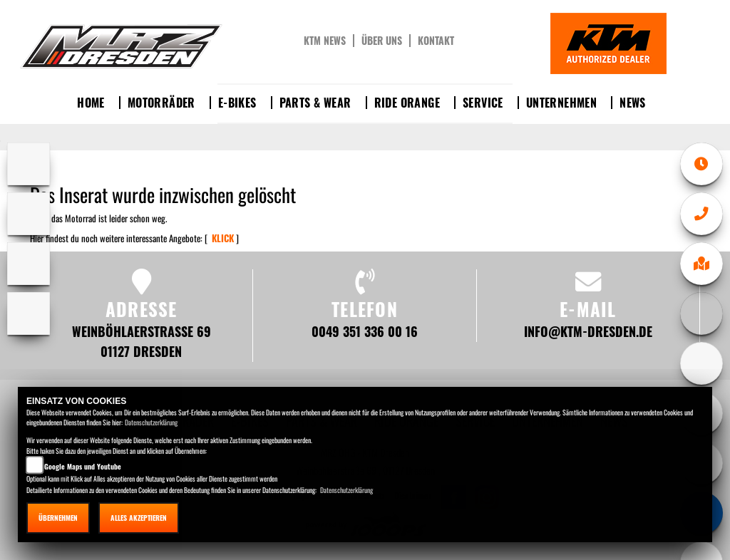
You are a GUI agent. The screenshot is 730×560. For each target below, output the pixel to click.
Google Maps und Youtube (83, 466)
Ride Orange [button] (407, 103)
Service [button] (483, 103)
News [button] (633, 103)
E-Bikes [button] (237, 103)
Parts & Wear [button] (315, 103)
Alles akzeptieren (139, 518)
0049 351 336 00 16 (365, 331)
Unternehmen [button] (561, 103)
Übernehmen (58, 518)
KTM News (325, 41)
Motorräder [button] (161, 103)
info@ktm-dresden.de (588, 331)
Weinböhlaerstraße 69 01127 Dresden (142, 341)
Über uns (382, 41)
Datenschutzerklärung (151, 422)
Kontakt (436, 41)
